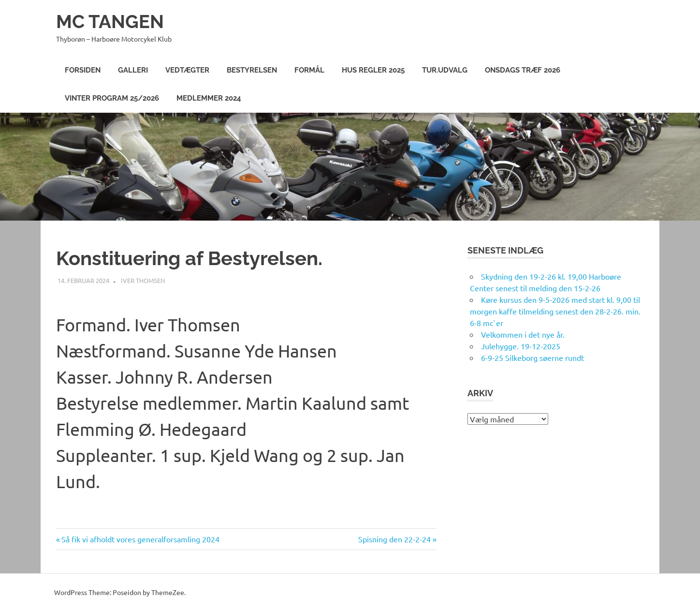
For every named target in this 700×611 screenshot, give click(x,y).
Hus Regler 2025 (373, 70)
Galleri (133, 70)
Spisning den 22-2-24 (394, 539)
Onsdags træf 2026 (523, 70)
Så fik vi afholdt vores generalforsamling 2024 (140, 539)
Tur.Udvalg (445, 70)
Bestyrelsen (252, 70)
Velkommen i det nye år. (523, 334)
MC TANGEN (110, 22)
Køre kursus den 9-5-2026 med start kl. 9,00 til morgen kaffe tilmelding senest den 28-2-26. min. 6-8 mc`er (555, 311)
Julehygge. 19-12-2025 (521, 346)
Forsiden (83, 70)
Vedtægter (187, 70)
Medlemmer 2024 (209, 98)
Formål (309, 70)
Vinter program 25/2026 (112, 98)
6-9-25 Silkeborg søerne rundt (532, 358)
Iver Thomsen (143, 280)
